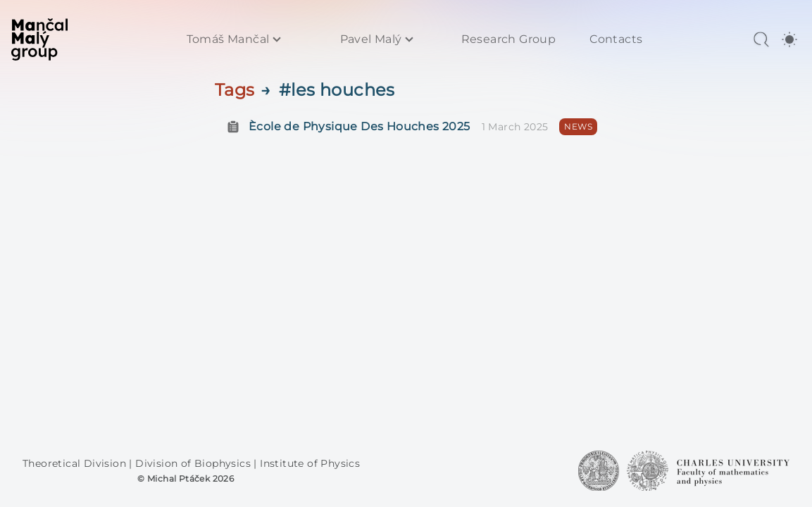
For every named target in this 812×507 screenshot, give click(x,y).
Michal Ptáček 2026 (190, 478)
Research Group (509, 39)
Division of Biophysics (194, 463)
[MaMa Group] (39, 39)
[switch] (789, 39)
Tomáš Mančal (228, 39)
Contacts (616, 39)
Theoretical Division (76, 463)
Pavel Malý (371, 39)
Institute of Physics (310, 463)
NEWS (578, 126)
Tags (235, 90)
